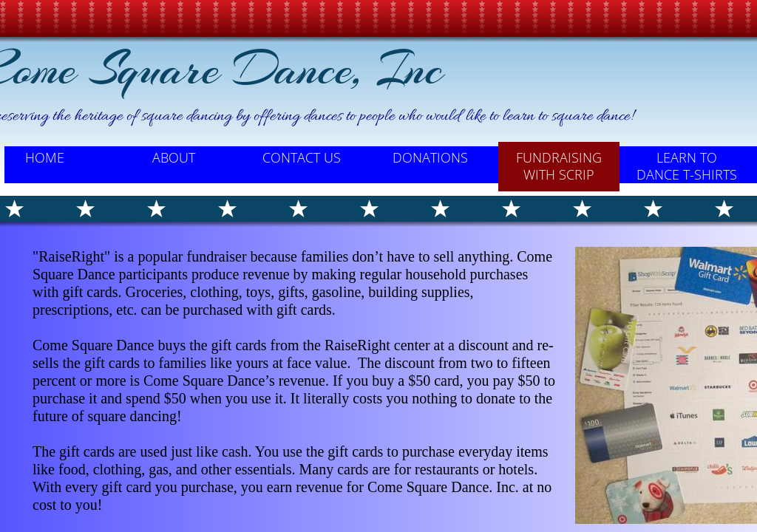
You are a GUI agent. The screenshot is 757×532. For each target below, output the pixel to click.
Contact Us (302, 157)
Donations (430, 157)
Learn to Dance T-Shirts (687, 166)
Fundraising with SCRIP (559, 166)
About (174, 157)
